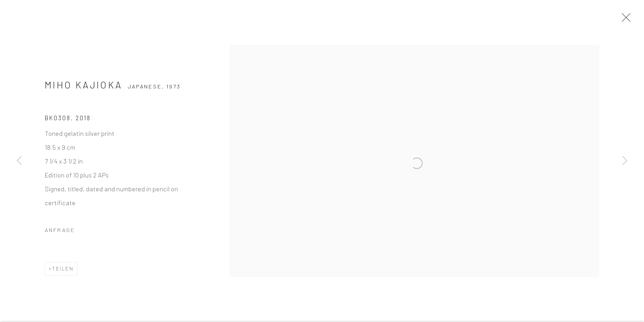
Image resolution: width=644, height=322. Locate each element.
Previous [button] (19, 161)
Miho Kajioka (83, 91)
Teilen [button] (63, 275)
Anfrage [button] (60, 236)
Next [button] (625, 161)
